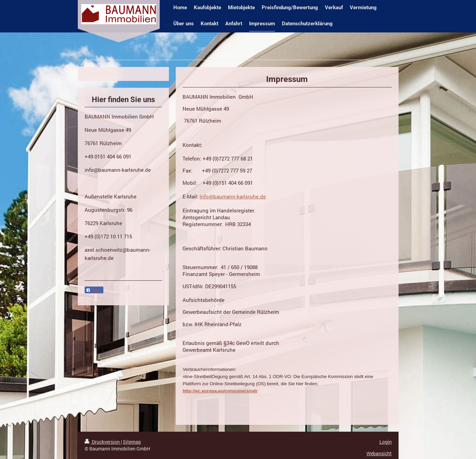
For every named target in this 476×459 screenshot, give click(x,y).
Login (386, 442)
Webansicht (379, 453)
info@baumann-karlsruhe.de (233, 196)
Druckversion (103, 442)
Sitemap (132, 442)
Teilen (94, 290)
